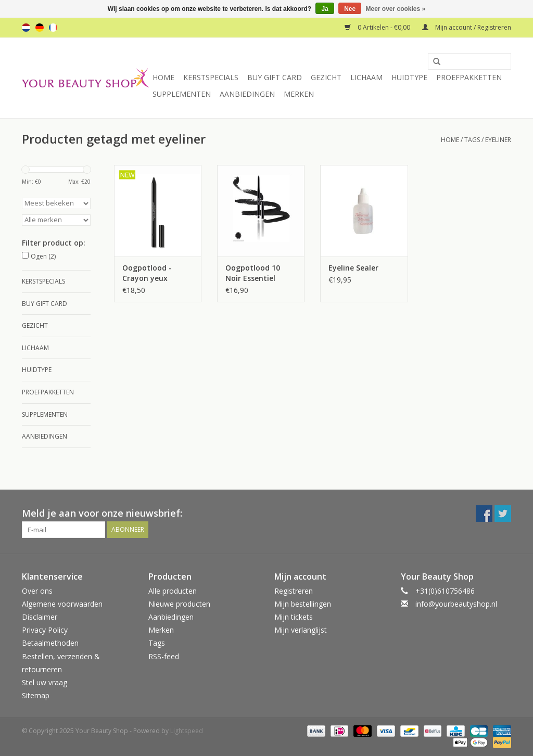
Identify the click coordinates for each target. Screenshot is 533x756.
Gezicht (326, 77)
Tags (472, 140)
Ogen (43, 256)
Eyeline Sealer (353, 268)
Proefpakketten (469, 77)
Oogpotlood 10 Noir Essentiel (253, 273)
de (40, 28)
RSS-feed (164, 656)
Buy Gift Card (275, 77)
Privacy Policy (45, 630)
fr (53, 28)
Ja (325, 9)
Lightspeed (187, 731)
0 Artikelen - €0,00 (378, 27)
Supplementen (182, 94)
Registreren (294, 591)
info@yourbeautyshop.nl (456, 604)
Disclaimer (40, 617)
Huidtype (409, 77)
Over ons (37, 591)
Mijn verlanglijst (301, 630)
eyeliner (498, 140)
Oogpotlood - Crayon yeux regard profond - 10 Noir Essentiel (153, 273)
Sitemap (36, 695)
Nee (350, 9)
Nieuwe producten (179, 604)
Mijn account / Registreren (467, 27)
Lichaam (366, 77)
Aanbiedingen (247, 94)
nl (26, 28)
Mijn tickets (294, 617)
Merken (299, 94)
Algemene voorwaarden (62, 604)
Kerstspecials (211, 77)
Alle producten (173, 591)
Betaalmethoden (50, 643)
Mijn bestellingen (303, 604)
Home (163, 77)
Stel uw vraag (45, 682)
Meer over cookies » (396, 9)
